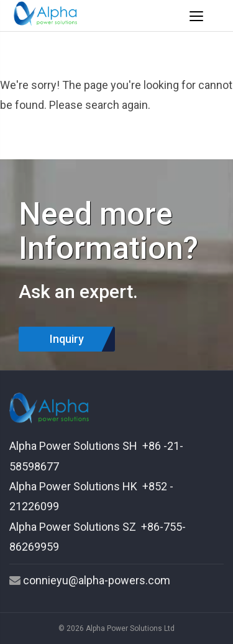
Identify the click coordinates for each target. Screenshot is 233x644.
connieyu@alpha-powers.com (97, 580)
